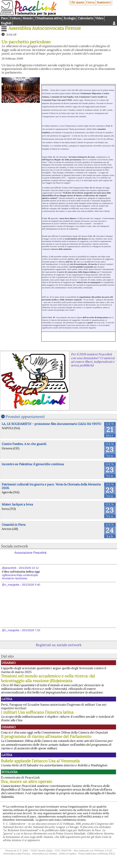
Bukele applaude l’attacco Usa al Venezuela (40, 761)
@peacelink (9, 568)
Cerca (90, 2)
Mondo (28, 18)
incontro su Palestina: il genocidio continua (33, 464)
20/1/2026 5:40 (31, 585)
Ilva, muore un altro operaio (27, 781)
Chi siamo (77, 2)
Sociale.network (15, 546)
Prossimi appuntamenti (25, 417)
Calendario (85, 18)
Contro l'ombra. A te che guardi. (24, 444)
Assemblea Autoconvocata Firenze (45, 28)
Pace (4, 18)
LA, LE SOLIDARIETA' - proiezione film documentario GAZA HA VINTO (52, 424)
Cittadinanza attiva (48, 18)
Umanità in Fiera (14, 525)
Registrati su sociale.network (59, 645)
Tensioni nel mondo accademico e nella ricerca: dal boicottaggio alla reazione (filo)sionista (48, 678)
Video (99, 18)
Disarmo (9, 663)
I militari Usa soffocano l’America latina (37, 712)
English (6, 23)
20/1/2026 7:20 (31, 630)
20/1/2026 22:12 (29, 568)
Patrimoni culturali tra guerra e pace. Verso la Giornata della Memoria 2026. (51, 486)
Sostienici (104, 2)
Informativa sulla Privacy (17, 854)
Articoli (11, 34)
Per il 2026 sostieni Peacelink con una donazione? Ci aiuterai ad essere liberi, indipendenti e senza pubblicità (93, 360)
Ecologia (70, 18)
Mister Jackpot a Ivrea (17, 504)
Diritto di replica (68, 854)
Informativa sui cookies (45, 854)
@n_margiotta (11, 585)
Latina (7, 699)
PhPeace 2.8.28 (103, 851)
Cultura (15, 18)
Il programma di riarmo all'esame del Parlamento (46, 736)
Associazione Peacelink (30, 553)
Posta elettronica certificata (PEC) (97, 854)
